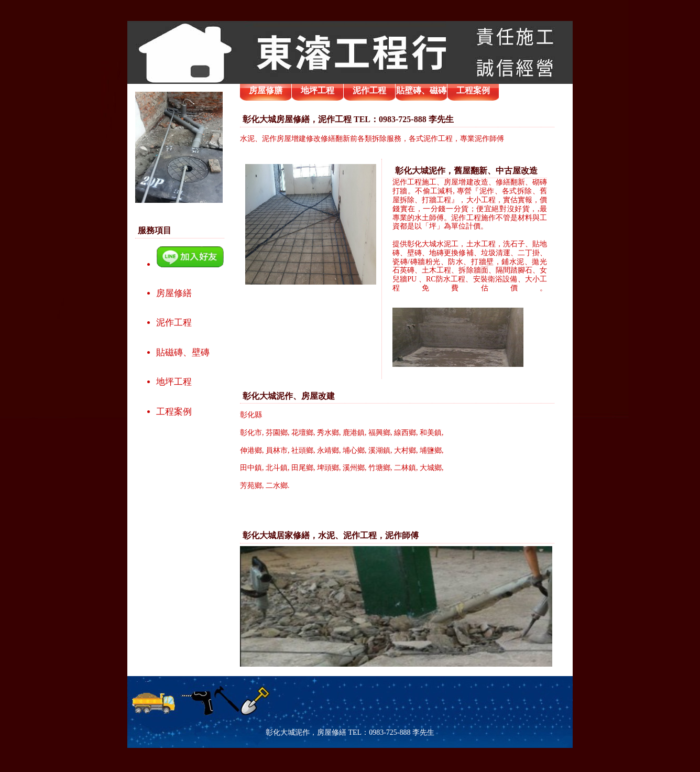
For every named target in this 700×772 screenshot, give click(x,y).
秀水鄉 (328, 433)
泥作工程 (174, 323)
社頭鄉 (302, 450)
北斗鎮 (277, 468)
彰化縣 (251, 415)
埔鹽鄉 (431, 450)
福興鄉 (379, 433)
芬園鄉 (277, 433)
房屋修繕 (174, 293)
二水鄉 (277, 486)
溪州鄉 (354, 468)
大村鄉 (405, 450)
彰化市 (251, 433)
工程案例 (174, 412)
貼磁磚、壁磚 (183, 352)
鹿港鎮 (354, 433)
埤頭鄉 (328, 468)
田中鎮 (251, 468)
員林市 (277, 450)
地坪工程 (174, 382)
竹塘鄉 (379, 468)
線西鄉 (405, 433)
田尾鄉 (302, 468)
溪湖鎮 (379, 450)
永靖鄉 (328, 450)
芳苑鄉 (251, 486)
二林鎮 (405, 468)
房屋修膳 (266, 90)
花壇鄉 (302, 433)
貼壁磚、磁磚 (421, 90)
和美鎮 (431, 433)
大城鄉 (431, 468)
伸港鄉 (251, 450)
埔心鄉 (354, 450)
